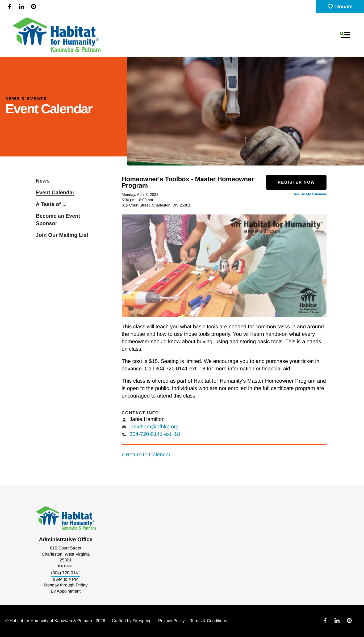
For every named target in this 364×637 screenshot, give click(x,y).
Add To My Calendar (310, 194)
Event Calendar (55, 193)
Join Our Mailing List (62, 235)
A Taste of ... (51, 204)
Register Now (296, 182)
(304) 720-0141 (66, 573)
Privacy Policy (171, 621)
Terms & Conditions (209, 621)
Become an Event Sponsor (58, 220)
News (43, 181)
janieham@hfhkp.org (154, 427)
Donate (340, 7)
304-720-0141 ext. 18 (155, 434)
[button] (345, 35)
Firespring (142, 621)
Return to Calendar (148, 455)
